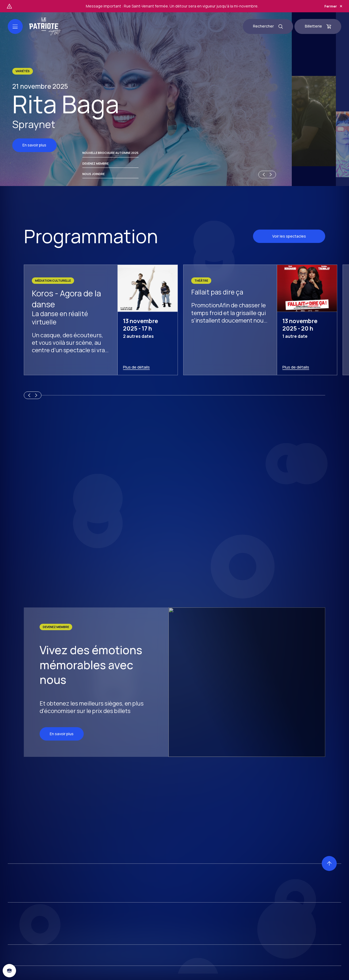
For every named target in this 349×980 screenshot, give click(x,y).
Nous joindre (93, 969)
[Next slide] (271, 973)
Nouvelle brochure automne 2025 (110, 948)
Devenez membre (95, 958)
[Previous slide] (263, 973)
